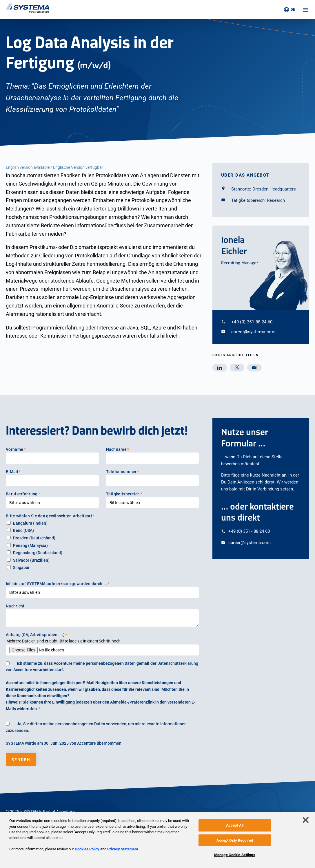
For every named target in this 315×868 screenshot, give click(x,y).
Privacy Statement (123, 849)
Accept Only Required (235, 840)
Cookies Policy (87, 849)
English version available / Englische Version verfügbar (54, 167)
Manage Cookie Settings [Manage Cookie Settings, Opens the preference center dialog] (235, 855)
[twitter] (237, 368)
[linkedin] (220, 368)
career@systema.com (253, 332)
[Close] (306, 820)
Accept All (235, 825)
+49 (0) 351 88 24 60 (252, 322)
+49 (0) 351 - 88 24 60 (249, 531)
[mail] (254, 368)
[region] (157, 840)
